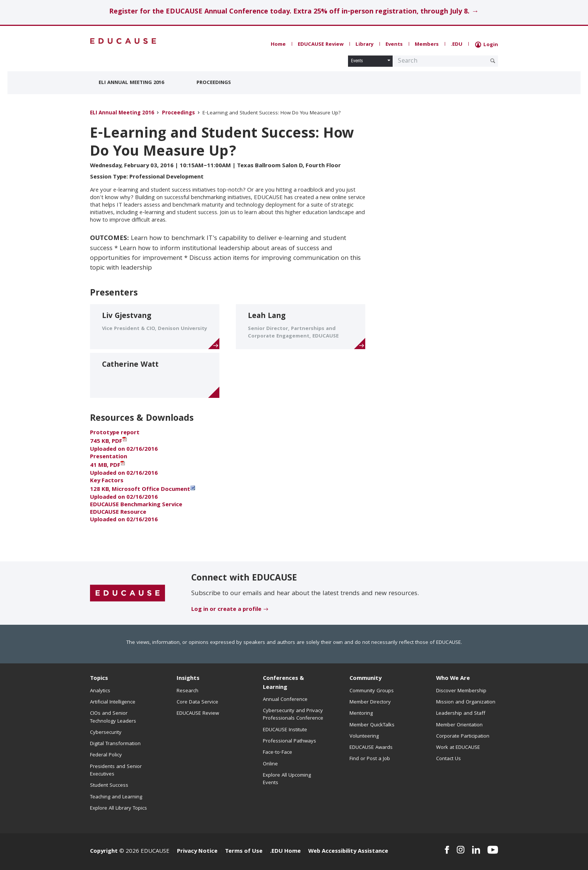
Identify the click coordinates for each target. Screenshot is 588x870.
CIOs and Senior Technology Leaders (113, 717)
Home (278, 45)
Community (365, 679)
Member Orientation (459, 725)
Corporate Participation (463, 736)
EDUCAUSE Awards (371, 748)
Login (487, 45)
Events (394, 45)
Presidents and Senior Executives (116, 771)
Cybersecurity (106, 733)
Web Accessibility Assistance (348, 852)
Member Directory (370, 702)
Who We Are (453, 679)
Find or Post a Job (370, 759)
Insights (188, 679)
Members (427, 45)
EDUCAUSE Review (321, 45)
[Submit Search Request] (493, 61)
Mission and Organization (466, 702)
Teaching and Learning (116, 797)
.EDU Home (285, 852)
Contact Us (448, 759)
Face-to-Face (277, 753)
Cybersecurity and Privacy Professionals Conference (293, 715)
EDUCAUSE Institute (285, 730)
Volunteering (364, 736)
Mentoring (361, 714)
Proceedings (214, 83)
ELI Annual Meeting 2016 (131, 83)
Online (270, 764)
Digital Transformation (115, 744)
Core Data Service (197, 702)
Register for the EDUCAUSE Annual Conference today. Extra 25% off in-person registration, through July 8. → (294, 12)
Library (364, 45)
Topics (99, 679)
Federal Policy (106, 755)
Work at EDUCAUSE (458, 748)
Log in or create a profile (226, 610)
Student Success (109, 786)
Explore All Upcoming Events (287, 779)
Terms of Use (244, 852)
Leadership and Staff (461, 714)
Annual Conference (285, 700)
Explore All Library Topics (118, 808)
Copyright (104, 852)
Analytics (100, 691)
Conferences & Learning (283, 683)
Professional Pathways (289, 741)
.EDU (457, 45)
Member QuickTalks (372, 725)
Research (187, 691)
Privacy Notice (197, 852)
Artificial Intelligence (113, 702)
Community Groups (372, 691)
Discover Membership (461, 691)
